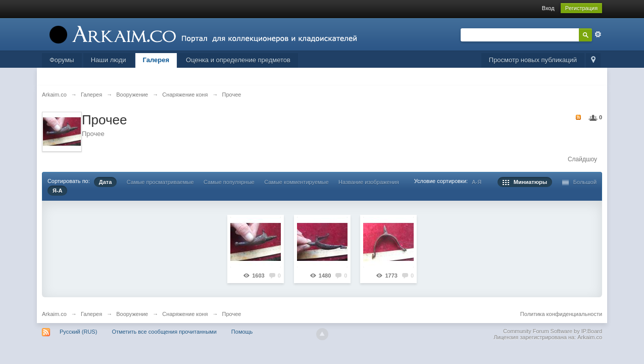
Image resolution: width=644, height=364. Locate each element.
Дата (105, 182)
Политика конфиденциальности (561, 314)
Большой (580, 182)
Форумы (62, 60)
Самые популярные (229, 182)
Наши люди (109, 60)
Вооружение (132, 314)
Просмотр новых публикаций (533, 60)
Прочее (232, 314)
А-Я (477, 182)
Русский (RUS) (78, 332)
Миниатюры (525, 182)
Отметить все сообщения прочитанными (164, 332)
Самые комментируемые (296, 182)
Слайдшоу (582, 159)
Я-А (58, 191)
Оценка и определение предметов (238, 60)
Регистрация (581, 8)
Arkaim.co (54, 314)
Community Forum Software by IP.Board (553, 331)
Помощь (242, 332)
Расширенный (598, 34)
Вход (548, 8)
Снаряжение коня (185, 314)
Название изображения (369, 182)
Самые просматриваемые (160, 182)
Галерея (156, 60)
